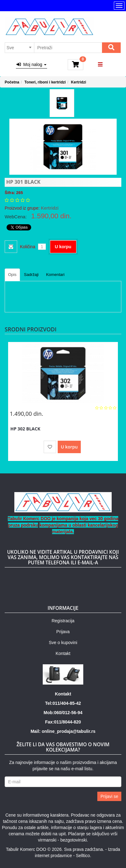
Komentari (55, 275)
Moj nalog (31, 64)
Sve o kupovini (63, 643)
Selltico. (83, 856)
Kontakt (63, 653)
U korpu (63, 247)
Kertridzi (79, 82)
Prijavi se (109, 796)
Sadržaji (31, 275)
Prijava (63, 632)
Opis (12, 275)
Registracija (63, 621)
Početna (12, 82)
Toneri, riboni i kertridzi (45, 82)
